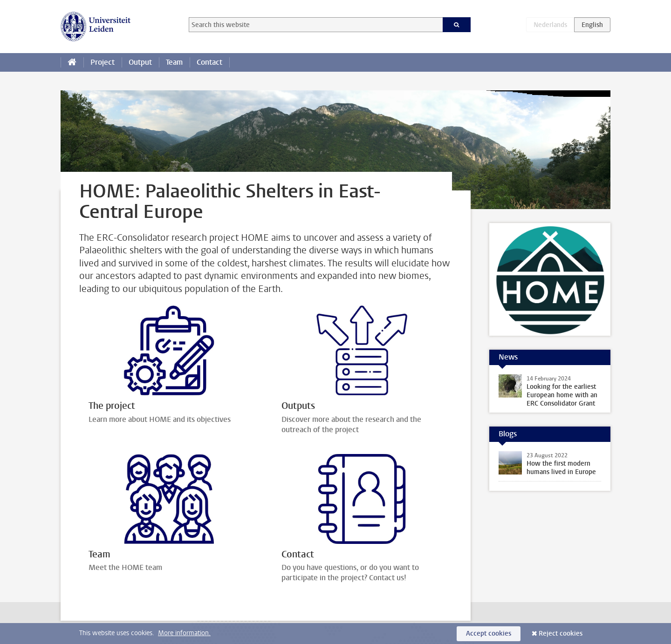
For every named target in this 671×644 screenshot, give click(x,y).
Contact (209, 62)
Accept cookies (489, 634)
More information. (184, 633)
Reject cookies (561, 634)
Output (140, 62)
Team (174, 62)
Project (103, 62)
